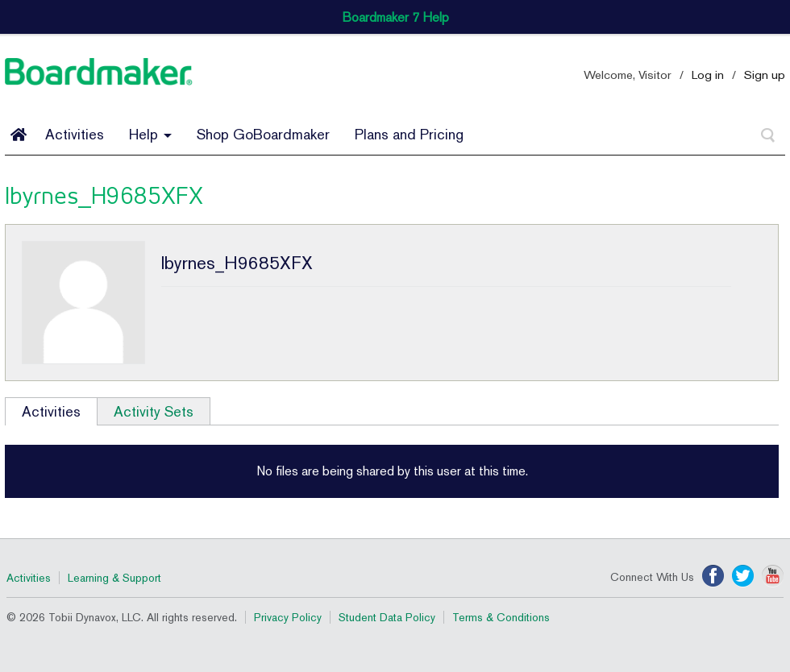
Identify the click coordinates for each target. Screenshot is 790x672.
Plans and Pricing (409, 134)
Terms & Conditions (501, 617)
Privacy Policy (288, 617)
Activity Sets (154, 411)
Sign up (765, 75)
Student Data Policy (387, 617)
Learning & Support (114, 578)
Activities (75, 134)
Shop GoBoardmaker (263, 134)
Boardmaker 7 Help (395, 17)
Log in (708, 75)
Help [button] (150, 134)
